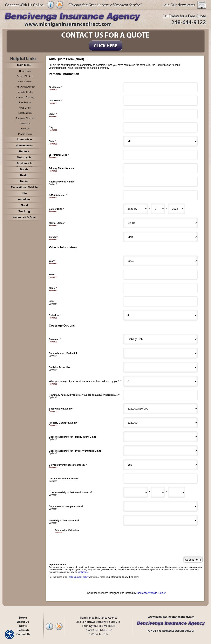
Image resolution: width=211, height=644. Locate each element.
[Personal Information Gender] (160, 237)
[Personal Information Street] (160, 114)
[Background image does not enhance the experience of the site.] (23, 65)
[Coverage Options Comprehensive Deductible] (160, 353)
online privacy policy (79, 577)
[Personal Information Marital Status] (160, 223)
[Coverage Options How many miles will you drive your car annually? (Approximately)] (160, 395)
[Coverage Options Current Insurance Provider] (160, 479)
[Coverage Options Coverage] (160, 339)
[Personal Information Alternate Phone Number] (160, 182)
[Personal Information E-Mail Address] (160, 195)
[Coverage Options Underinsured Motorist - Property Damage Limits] (160, 451)
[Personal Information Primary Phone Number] (160, 168)
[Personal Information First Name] (160, 87)
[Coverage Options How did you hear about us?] (160, 520)
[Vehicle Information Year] (160, 261)
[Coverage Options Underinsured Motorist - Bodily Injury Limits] (160, 437)
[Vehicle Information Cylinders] (160, 315)
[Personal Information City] (160, 127)
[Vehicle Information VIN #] (160, 301)
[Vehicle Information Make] (160, 275)
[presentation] (86, 542)
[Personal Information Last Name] (160, 101)
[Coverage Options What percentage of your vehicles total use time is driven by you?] (160, 381)
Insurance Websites (97, 593)
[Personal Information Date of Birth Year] (176, 209)
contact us (83, 572)
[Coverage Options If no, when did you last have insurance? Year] (176, 492)
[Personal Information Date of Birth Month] (136, 209)
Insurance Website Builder (151, 593)
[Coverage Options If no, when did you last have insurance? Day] (158, 492)
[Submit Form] (193, 560)
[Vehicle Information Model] (160, 288)
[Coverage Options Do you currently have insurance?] (160, 465)
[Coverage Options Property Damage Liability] (160, 423)
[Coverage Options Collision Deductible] (160, 367)
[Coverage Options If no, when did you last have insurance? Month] (136, 492)
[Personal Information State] (160, 141)
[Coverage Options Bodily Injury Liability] (160, 409)
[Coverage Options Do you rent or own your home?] (160, 506)
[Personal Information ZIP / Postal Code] (160, 155)
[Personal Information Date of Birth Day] (158, 209)
